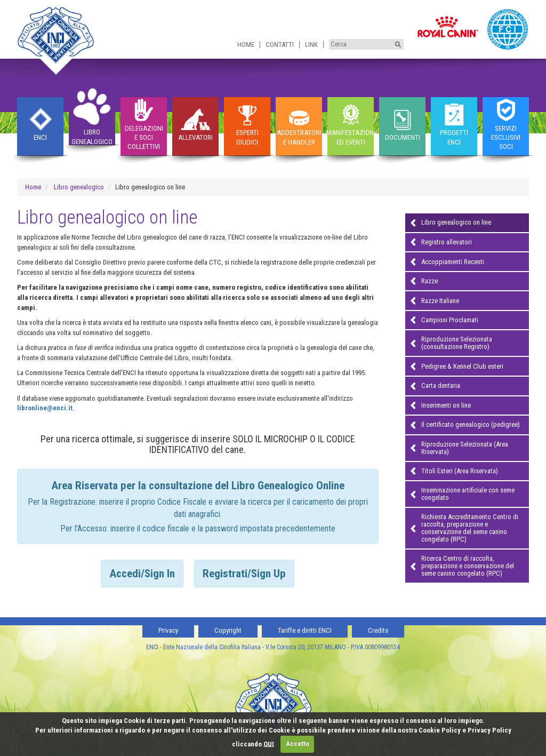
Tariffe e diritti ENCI (305, 630)
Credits (378, 630)
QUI (269, 743)
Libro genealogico (79, 187)
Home (246, 45)
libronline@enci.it (45, 408)
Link (311, 45)
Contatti (280, 45)
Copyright (228, 630)
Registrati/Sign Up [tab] (244, 574)
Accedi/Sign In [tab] (142, 574)
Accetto (298, 743)
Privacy (168, 630)
